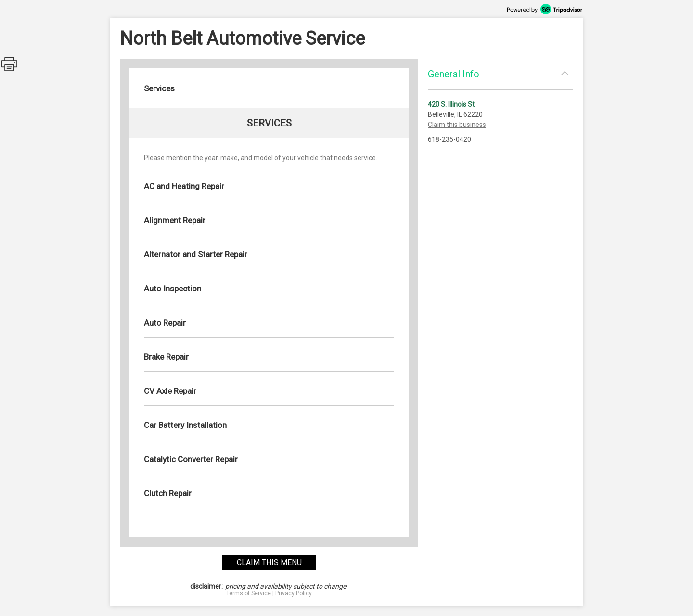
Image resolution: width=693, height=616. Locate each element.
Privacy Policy (294, 593)
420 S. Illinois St (451, 104)
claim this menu (269, 562)
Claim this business (457, 125)
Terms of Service (249, 593)
